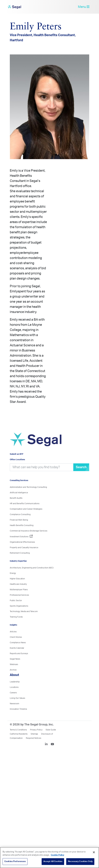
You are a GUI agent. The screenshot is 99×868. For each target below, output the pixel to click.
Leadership (15, 682)
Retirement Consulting (20, 553)
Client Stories (16, 637)
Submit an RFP (17, 454)
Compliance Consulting (20, 514)
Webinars (14, 664)
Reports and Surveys (19, 653)
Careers (13, 693)
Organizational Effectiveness (22, 542)
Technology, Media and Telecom (24, 611)
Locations (14, 687)
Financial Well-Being (19, 520)
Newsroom (14, 704)
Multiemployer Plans (19, 590)
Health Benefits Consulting (22, 525)
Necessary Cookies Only (80, 861)
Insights (13, 625)
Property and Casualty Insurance (24, 548)
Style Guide (51, 730)
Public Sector (16, 601)
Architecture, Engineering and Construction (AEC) (32, 568)
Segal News (15, 659)
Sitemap (34, 734)
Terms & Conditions (18, 730)
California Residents (19, 734)
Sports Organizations (19, 606)
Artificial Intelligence (19, 493)
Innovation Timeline (18, 709)
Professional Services (19, 595)
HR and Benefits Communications (25, 504)
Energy (13, 573)
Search (81, 467)
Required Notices (34, 738)
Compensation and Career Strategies (26, 509)
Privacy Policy (36, 730)
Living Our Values (17, 698)
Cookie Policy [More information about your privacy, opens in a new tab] (57, 855)
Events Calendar (17, 648)
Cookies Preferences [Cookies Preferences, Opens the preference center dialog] (15, 861)
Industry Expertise (18, 561)
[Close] (94, 852)
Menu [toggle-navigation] (84, 7)
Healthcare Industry (18, 584)
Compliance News (18, 643)
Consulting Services (19, 480)
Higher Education (17, 579)
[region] (50, 858)
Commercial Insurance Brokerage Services (29, 531)
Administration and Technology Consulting (28, 487)
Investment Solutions (21, 537)
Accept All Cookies (53, 861)
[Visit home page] (36, 441)
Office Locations (17, 460)
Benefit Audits (16, 498)
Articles (13, 632)
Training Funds (16, 617)
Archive (13, 670)
